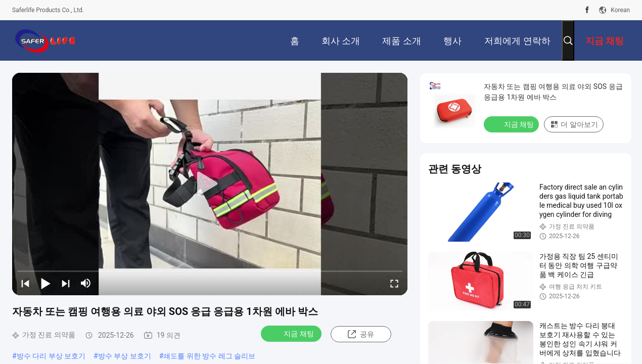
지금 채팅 (292, 333)
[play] (210, 184)
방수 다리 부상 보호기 (51, 356)
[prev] (25, 283)
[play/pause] (45, 283)
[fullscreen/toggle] (394, 283)
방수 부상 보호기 (125, 356)
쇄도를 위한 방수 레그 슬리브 (209, 356)
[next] (66, 283)
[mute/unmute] (86, 283)
